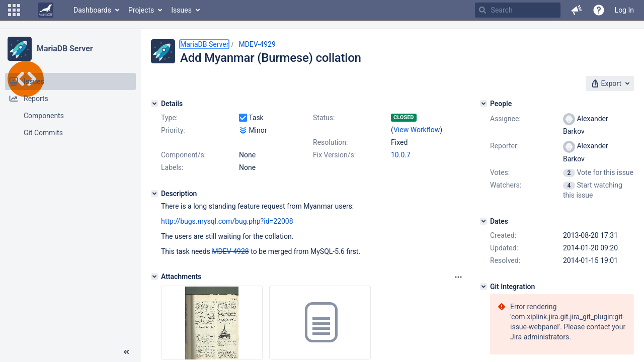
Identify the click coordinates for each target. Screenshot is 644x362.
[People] (484, 104)
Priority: (173, 130)
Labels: (172, 167)
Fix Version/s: (334, 155)
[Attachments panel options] (458, 277)
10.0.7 (401, 155)
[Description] (154, 194)
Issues (181, 10)
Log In (624, 10)
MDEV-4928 (230, 251)
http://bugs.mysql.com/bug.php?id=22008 (227, 221)
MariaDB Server (65, 49)
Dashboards (92, 10)
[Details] (154, 104)
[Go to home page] (46, 10)
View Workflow (417, 130)
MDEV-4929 (257, 44)
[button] (14, 10)
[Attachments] (154, 277)
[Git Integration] (484, 287)
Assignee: (505, 119)
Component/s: (183, 155)
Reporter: (504, 146)
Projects (141, 10)
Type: (169, 118)
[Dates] (484, 221)
